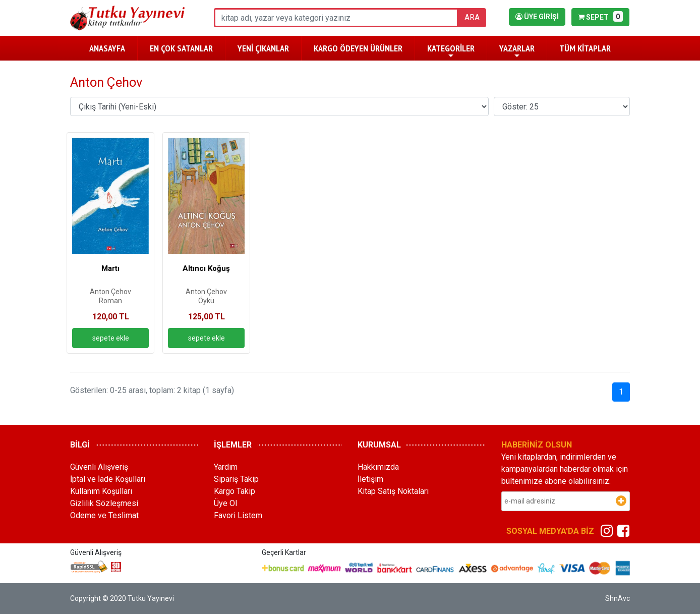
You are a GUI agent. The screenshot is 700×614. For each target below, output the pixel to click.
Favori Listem (238, 515)
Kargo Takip (235, 491)
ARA (472, 17)
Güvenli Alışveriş (99, 467)
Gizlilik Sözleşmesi (104, 503)
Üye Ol (225, 503)
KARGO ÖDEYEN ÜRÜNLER (358, 48)
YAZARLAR (517, 51)
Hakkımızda (378, 467)
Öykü (206, 301)
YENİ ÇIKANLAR (263, 48)
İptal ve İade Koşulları (108, 479)
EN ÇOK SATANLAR (181, 48)
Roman (110, 301)
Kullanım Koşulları (101, 491)
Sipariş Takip (236, 479)
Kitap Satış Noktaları (393, 491)
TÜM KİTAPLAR (585, 48)
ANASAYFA (107, 48)
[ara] (336, 18)
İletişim (370, 479)
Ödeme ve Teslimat (104, 515)
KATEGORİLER (451, 51)
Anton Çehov (110, 292)
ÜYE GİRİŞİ (537, 17)
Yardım (226, 467)
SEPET (600, 16)
